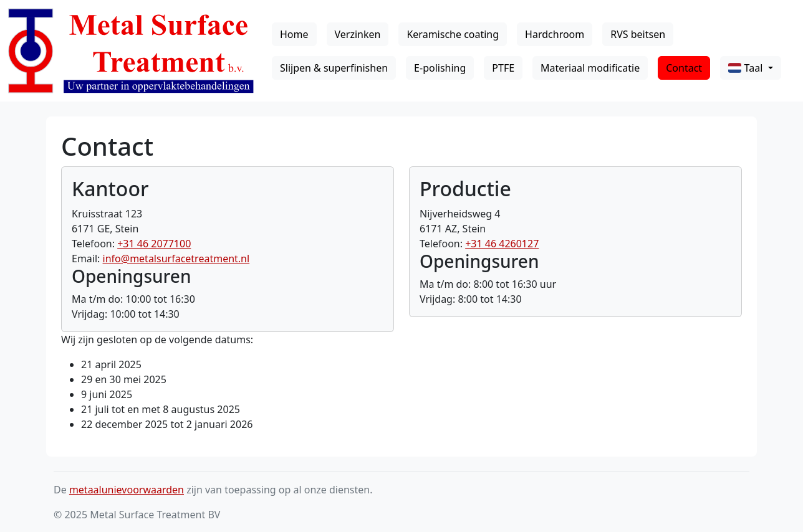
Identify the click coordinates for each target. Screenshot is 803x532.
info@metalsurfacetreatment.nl (176, 259)
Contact (684, 68)
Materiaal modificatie (590, 68)
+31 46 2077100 (154, 244)
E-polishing (440, 68)
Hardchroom (555, 34)
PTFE (503, 68)
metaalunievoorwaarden (127, 490)
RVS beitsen (638, 34)
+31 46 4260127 (502, 244)
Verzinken (358, 34)
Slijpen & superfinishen (334, 68)
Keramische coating (453, 34)
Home (294, 34)
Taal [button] (747, 68)
